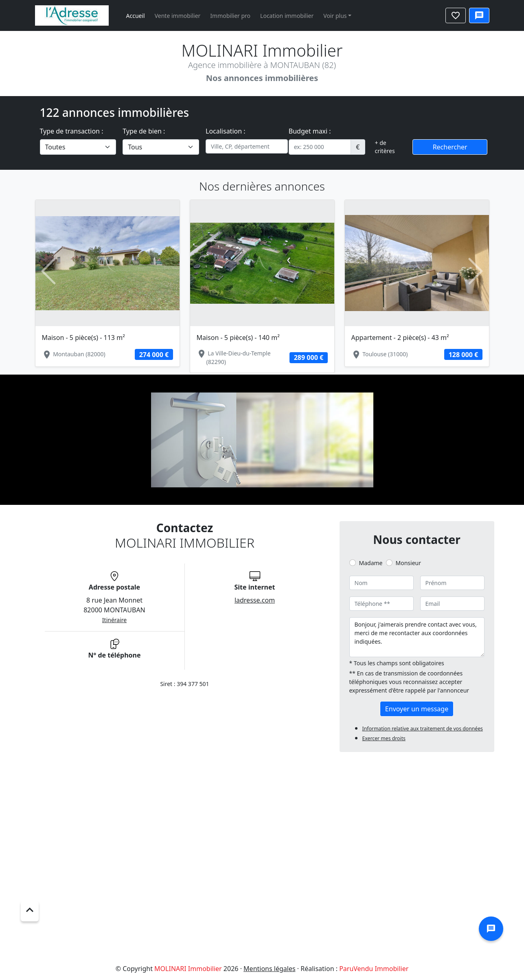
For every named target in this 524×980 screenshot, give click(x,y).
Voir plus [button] (335, 16)
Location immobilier (287, 16)
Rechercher (450, 147)
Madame (371, 563)
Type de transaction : (72, 131)
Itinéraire (114, 620)
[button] (49, 272)
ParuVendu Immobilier (374, 969)
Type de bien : (144, 131)
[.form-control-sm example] (320, 147)
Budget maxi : (310, 131)
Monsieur (408, 563)
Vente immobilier (178, 16)
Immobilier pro (230, 16)
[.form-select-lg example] (78, 147)
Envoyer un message (417, 709)
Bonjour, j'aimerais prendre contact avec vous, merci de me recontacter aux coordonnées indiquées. (417, 637)
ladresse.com (255, 600)
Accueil (136, 16)
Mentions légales (270, 969)
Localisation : (226, 131)
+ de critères (385, 147)
